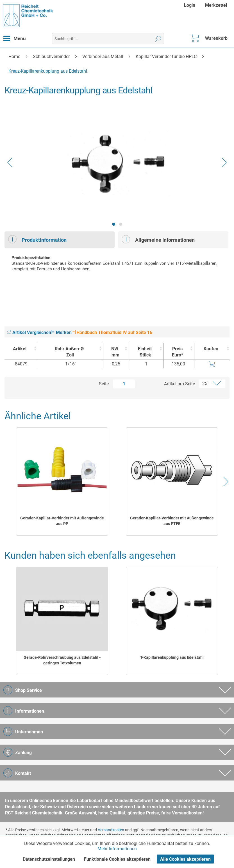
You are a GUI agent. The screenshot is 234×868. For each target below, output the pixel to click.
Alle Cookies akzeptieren (185, 859)
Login (190, 5)
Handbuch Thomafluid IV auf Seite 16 (112, 332)
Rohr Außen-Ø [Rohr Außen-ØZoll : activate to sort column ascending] (69, 352)
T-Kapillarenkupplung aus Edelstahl (172, 657)
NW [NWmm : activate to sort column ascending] (115, 352)
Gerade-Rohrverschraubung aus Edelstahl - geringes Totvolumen (62, 660)
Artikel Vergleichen (29, 332)
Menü (15, 38)
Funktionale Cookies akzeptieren (117, 859)
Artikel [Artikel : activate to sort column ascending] (20, 349)
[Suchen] (158, 39)
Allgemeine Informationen (158, 239)
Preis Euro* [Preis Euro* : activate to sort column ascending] (178, 352)
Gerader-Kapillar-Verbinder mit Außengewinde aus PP (62, 521)
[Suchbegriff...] (108, 39)
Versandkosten (111, 830)
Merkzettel (216, 5)
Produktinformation (37, 239)
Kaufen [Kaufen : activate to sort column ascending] (211, 349)
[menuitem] (190, 5)
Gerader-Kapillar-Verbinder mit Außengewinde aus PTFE (172, 521)
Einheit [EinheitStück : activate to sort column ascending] (145, 352)
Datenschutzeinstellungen (49, 859)
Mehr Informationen (117, 849)
